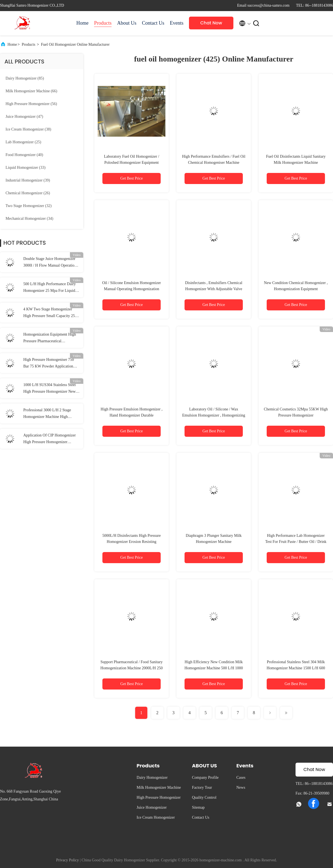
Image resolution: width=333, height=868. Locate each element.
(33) (26, 168)
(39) (28, 180)
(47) (24, 117)
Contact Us (153, 23)
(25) (23, 142)
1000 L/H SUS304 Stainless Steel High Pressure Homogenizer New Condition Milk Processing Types (50, 389)
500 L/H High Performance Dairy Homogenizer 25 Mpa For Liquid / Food (50, 288)
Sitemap (198, 807)
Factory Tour (202, 787)
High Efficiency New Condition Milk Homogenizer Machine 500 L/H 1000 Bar (214, 668)
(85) (25, 78)
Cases (241, 778)
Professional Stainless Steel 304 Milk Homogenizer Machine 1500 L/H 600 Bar (296, 668)
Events (177, 23)
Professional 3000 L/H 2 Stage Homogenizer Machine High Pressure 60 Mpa (47, 414)
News (241, 787)
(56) (31, 104)
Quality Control (204, 797)
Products (103, 23)
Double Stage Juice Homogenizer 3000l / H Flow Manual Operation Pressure (50, 263)
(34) (29, 219)
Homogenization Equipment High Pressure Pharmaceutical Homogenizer (50, 338)
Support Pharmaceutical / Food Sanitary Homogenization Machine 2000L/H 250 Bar (132, 668)
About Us (127, 23)
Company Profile (205, 778)
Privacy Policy (67, 860)
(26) (28, 193)
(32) (29, 206)
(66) (31, 91)
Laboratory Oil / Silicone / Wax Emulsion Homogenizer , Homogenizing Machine (214, 415)
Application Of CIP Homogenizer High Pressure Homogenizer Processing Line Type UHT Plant (50, 439)
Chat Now (211, 23)
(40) (24, 155)
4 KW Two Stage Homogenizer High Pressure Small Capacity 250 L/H (50, 313)
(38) (28, 129)
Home (82, 23)
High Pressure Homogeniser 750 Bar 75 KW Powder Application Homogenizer (49, 364)
